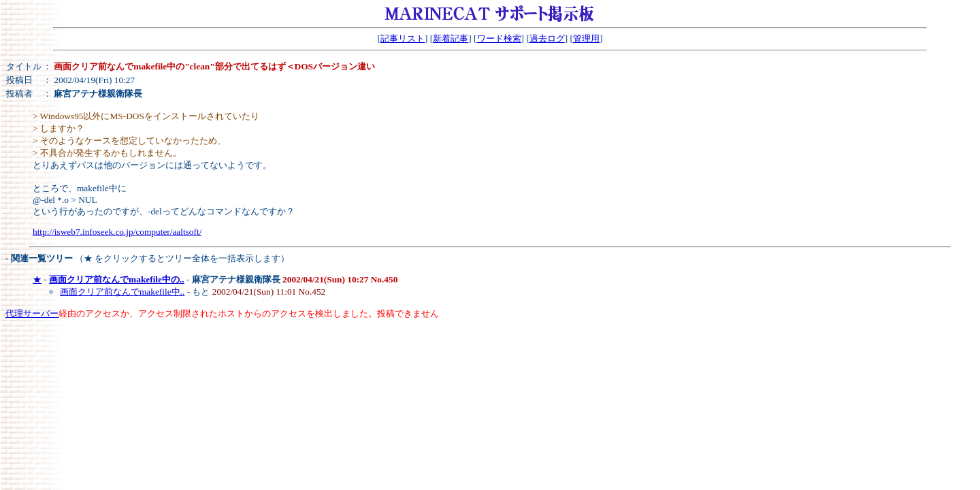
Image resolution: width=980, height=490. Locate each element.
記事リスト (403, 38)
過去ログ (547, 38)
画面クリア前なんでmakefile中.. (122, 292)
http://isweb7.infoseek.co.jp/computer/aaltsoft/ (117, 232)
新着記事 (451, 38)
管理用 (586, 38)
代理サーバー (32, 313)
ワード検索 (499, 38)
